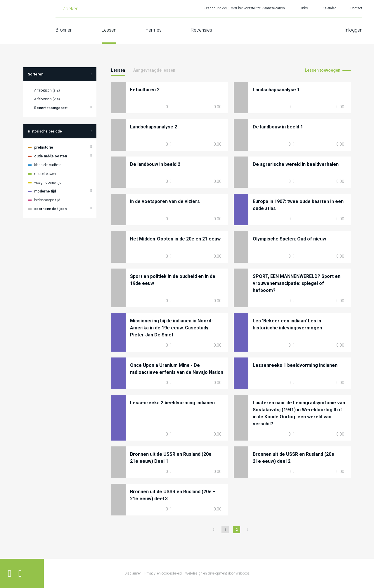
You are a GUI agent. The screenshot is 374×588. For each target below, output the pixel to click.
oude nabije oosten (51, 156)
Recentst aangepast (51, 108)
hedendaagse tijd (47, 200)
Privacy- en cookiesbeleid (163, 573)
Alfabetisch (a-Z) (47, 90)
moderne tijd (45, 191)
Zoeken (70, 9)
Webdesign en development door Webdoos (218, 573)
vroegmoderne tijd (48, 183)
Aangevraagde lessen (154, 70)
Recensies (201, 30)
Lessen (109, 30)
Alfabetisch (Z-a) (47, 99)
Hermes (154, 30)
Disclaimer (133, 573)
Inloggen (353, 30)
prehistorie (44, 147)
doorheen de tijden (50, 209)
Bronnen (64, 30)
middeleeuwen (45, 174)
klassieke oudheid (48, 165)
